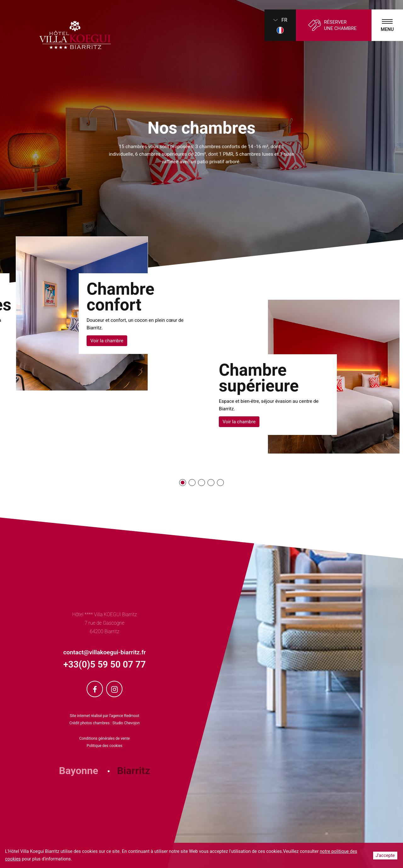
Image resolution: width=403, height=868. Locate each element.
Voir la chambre (107, 341)
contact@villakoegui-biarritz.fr (105, 652)
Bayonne (78, 771)
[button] (183, 483)
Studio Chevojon (126, 723)
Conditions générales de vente (105, 738)
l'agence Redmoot (124, 716)
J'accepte (385, 856)
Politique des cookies (105, 746)
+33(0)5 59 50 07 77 (105, 664)
